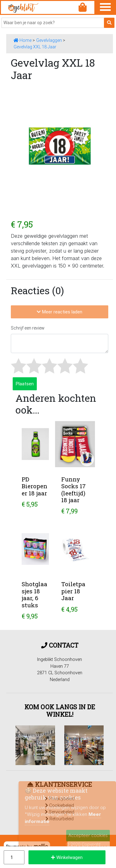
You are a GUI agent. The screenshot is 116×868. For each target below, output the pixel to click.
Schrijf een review (28, 328)
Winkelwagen (67, 857)
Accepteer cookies (88, 835)
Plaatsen (25, 384)
